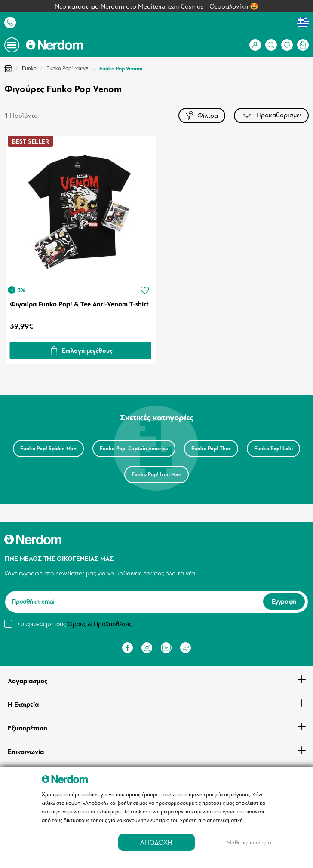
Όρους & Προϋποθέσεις (100, 624)
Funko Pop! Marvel (68, 68)
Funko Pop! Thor (211, 449)
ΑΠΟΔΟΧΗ (156, 842)
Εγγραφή (284, 602)
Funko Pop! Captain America (134, 449)
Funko (29, 68)
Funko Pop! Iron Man (156, 474)
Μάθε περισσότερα (249, 842)
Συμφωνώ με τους (74, 624)
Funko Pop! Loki (273, 449)
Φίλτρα (202, 115)
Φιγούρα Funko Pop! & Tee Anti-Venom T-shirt (79, 304)
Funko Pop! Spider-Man (48, 449)
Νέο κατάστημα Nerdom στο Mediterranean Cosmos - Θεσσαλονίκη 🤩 (156, 6)
